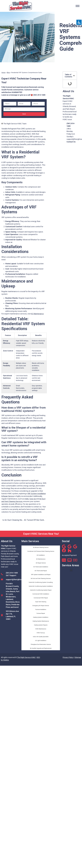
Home (3, 73)
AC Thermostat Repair (41, 571)
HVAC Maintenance (41, 629)
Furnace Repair (41, 613)
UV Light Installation (41, 641)
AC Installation (41, 555)
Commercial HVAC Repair (41, 598)
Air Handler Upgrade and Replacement (41, 648)
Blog (8, 73)
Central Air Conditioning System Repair (41, 590)
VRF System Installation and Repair (41, 575)
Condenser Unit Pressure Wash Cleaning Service (41, 551)
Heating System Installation (41, 617)
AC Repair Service (41, 563)
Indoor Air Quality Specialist (41, 637)
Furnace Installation (41, 609)
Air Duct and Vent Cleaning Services (41, 578)
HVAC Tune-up (41, 633)
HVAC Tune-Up (30, 499)
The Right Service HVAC (26, 657)
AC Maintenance (37, 314)
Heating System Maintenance (41, 621)
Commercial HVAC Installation (41, 594)
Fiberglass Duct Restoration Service (41, 644)
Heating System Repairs (41, 625)
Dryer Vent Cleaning (41, 602)
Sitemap (78, 657)
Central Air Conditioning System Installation (41, 586)
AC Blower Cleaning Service (41, 547)
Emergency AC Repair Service (41, 606)
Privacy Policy (68, 657)
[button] (74, 76)
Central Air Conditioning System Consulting (41, 582)
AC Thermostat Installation (41, 567)
